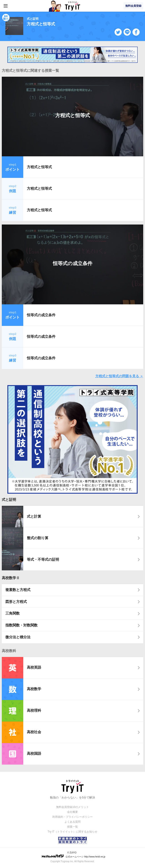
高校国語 (34, 754)
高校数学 (34, 689)
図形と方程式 (16, 602)
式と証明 (9, 500)
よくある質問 (72, 822)
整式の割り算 (38, 538)
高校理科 (34, 710)
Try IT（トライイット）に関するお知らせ (73, 832)
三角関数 (13, 613)
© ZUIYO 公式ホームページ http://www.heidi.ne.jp (73, 855)
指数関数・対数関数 (21, 625)
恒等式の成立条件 (73, 263)
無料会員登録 (133, 6)
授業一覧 (72, 827)
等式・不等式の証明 (43, 559)
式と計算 (34, 516)
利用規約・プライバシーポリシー (72, 817)
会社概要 (72, 812)
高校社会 (34, 732)
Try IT (72, 6)
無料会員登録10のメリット (72, 807)
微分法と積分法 (18, 637)
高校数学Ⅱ (11, 578)
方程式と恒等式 (73, 115)
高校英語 (34, 667)
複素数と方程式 (18, 590)
